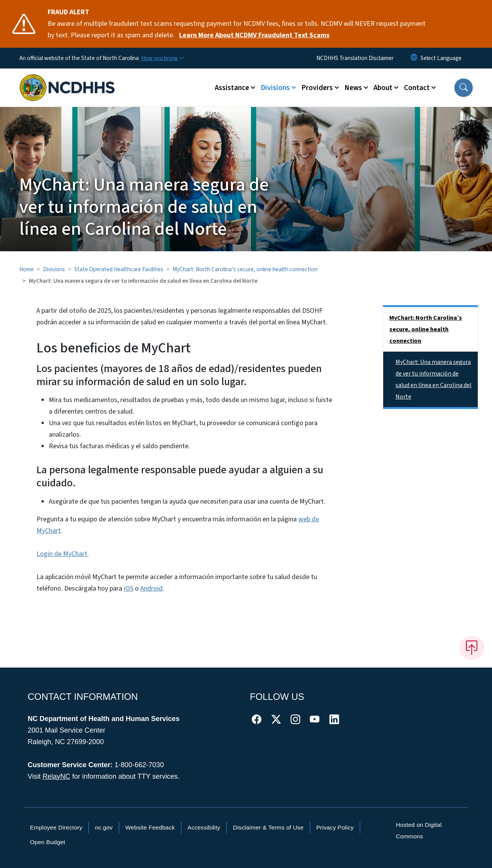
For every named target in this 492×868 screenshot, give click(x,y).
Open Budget (48, 842)
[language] (441, 58)
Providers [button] (317, 88)
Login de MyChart (63, 554)
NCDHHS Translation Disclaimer (355, 58)
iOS (129, 588)
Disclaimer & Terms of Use (268, 827)
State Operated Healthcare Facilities (119, 269)
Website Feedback (150, 827)
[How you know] (162, 58)
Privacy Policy (335, 827)
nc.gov (104, 827)
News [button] (353, 88)
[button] (464, 88)
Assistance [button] (232, 88)
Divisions (54, 269)
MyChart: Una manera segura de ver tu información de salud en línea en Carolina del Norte (434, 379)
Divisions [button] (275, 88)
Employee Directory (56, 827)
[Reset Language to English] (414, 58)
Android (151, 588)
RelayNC (57, 776)
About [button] (383, 88)
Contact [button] (417, 88)
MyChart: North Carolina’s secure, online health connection (245, 269)
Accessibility (204, 827)
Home (27, 269)
